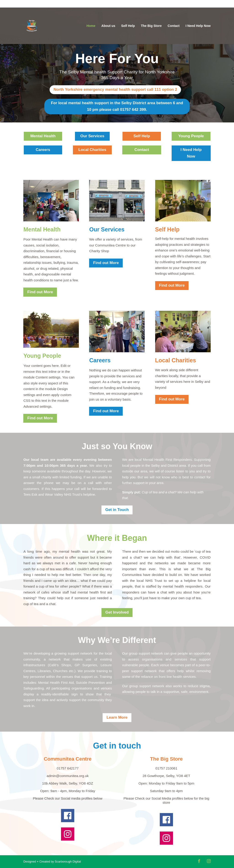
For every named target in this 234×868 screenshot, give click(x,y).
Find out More (40, 292)
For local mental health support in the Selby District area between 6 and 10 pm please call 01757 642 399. (117, 106)
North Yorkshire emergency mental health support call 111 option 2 (115, 89)
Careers (43, 150)
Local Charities (92, 150)
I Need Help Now (198, 26)
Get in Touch (117, 510)
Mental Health (43, 136)
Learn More (117, 717)
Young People (191, 136)
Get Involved (117, 612)
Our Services (92, 136)
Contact (174, 26)
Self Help (128, 26)
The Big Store (151, 26)
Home (91, 26)
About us (108, 26)
